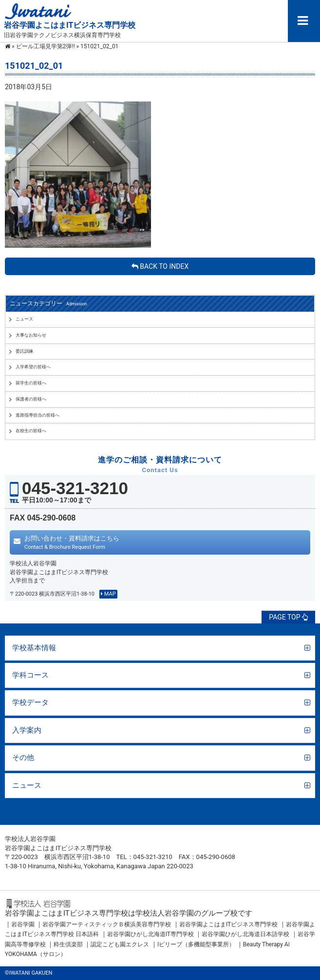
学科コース (30, 675)
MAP (108, 594)
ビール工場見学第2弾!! (46, 46)
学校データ (30, 702)
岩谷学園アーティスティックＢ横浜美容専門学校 (107, 924)
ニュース (27, 785)
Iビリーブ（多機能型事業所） (196, 944)
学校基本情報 (34, 648)
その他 (23, 758)
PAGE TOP (288, 617)
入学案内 (27, 730)
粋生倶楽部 (68, 944)
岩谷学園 (23, 924)
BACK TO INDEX (160, 266)
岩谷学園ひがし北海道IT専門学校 (151, 934)
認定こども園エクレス (120, 944)
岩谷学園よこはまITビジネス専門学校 (228, 924)
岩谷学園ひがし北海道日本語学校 (245, 934)
